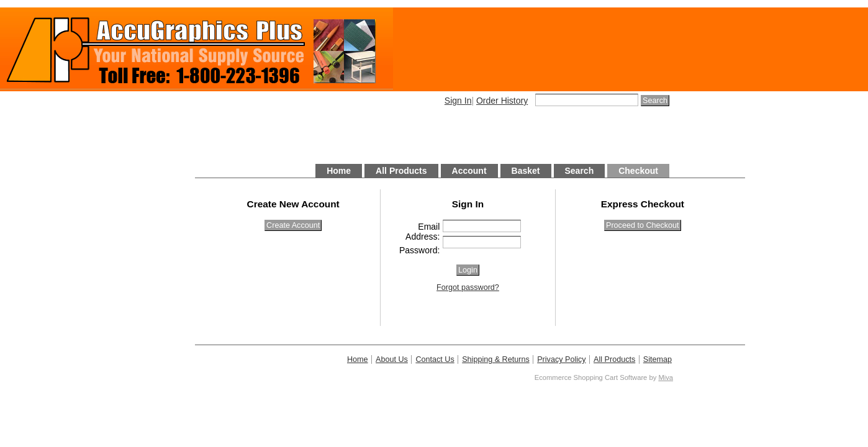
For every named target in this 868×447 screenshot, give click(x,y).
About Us (392, 359)
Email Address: (423, 232)
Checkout (638, 171)
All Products (401, 171)
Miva (666, 377)
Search (580, 171)
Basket (526, 171)
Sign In (458, 101)
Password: (419, 250)
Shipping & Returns (496, 359)
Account (469, 171)
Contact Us (435, 359)
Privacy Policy (561, 359)
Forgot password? (468, 287)
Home (339, 171)
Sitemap (658, 359)
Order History (502, 101)
